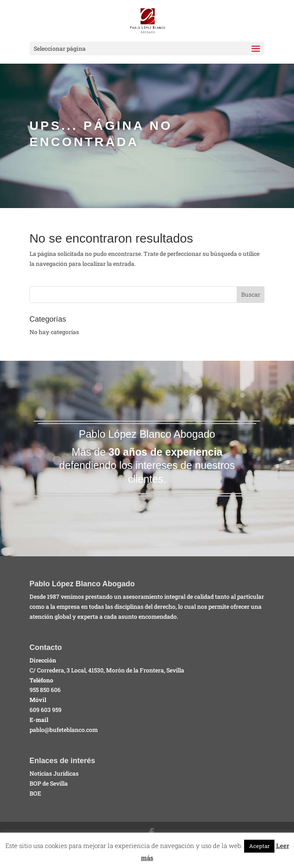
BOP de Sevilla (49, 783)
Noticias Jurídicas (54, 773)
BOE (35, 793)
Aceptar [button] (259, 846)
